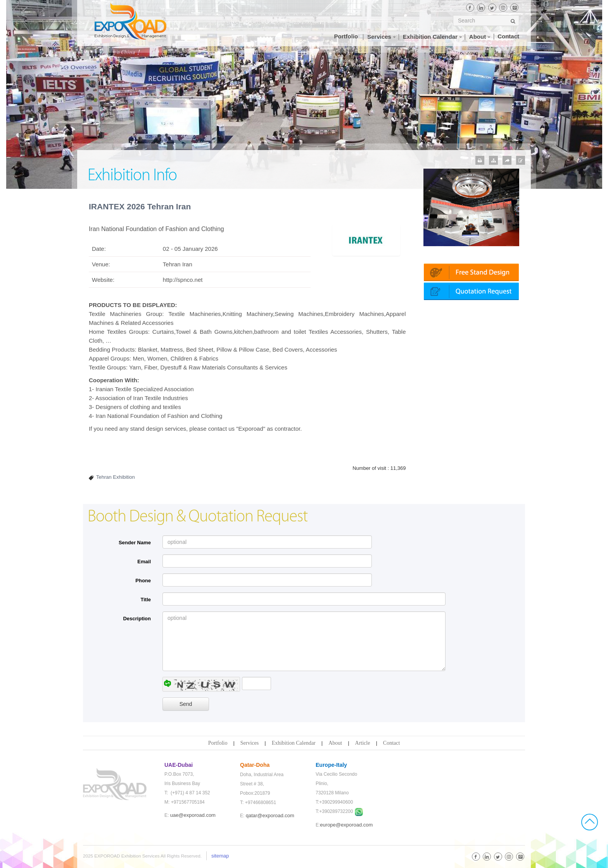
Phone (143, 581)
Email (144, 562)
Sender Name (135, 543)
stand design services (157, 429)
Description (137, 619)
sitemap (220, 856)
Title (146, 600)
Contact (392, 743)
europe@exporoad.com (346, 825)
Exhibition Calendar (294, 743)
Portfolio (218, 743)
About (335, 743)
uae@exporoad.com (193, 815)
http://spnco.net (183, 280)
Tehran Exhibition (116, 477)
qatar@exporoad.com (270, 815)
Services (250, 743)
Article (363, 743)
